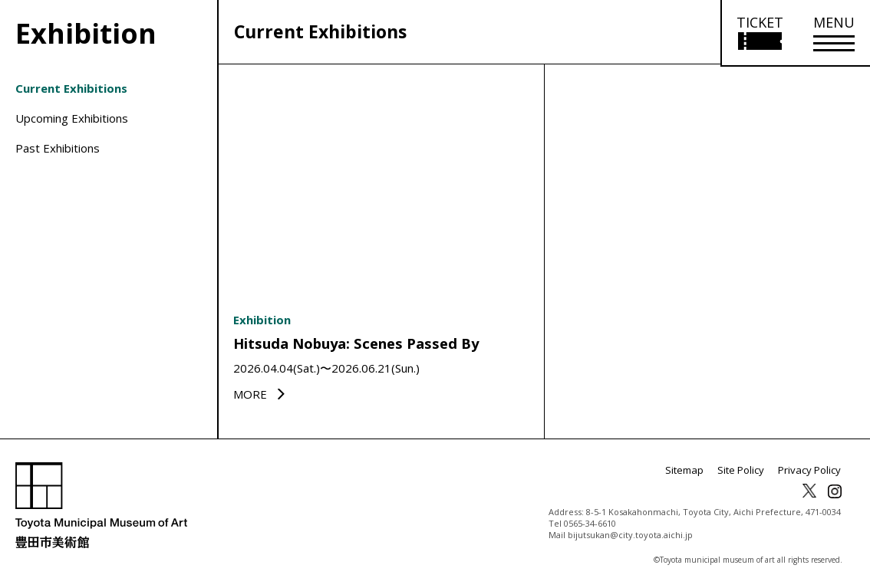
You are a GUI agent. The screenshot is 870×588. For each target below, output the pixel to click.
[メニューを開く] (834, 33)
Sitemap (694, 475)
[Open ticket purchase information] (759, 33)
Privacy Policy (812, 475)
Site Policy (747, 475)
